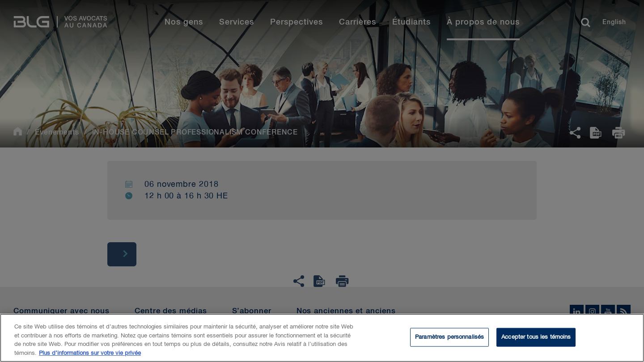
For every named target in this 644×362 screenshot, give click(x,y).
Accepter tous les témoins (536, 339)
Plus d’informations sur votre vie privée (90, 356)
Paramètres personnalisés (449, 339)
